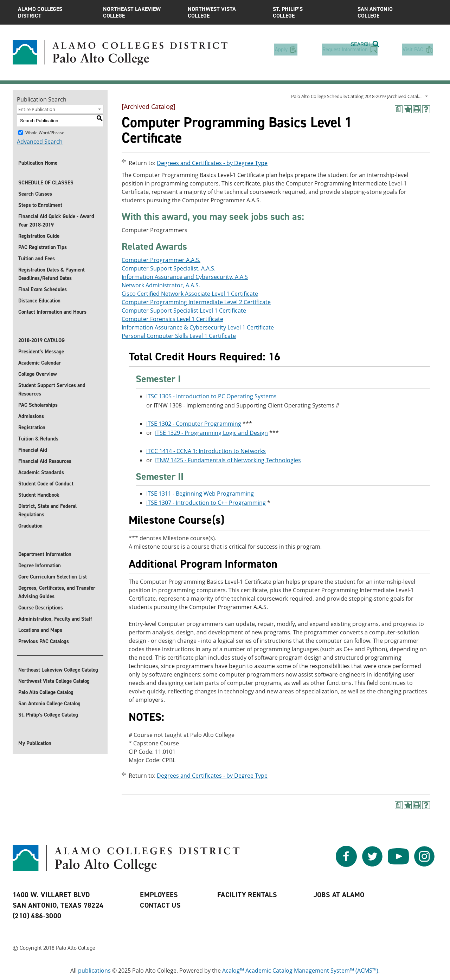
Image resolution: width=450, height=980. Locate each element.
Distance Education (39, 301)
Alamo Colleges (55, 12)
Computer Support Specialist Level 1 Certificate (184, 311)
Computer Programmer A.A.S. (161, 260)
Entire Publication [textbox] (37, 109)
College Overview (38, 374)
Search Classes (35, 194)
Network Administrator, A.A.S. (161, 285)
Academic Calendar (40, 363)
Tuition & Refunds (38, 439)
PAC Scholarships (38, 405)
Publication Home (38, 163)
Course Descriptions (41, 608)
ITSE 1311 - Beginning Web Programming (200, 494)
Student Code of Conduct (46, 484)
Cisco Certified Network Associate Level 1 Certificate (190, 294)
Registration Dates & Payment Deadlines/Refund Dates (52, 274)
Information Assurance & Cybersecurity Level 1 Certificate (198, 327)
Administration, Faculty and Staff (55, 619)
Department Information (45, 554)
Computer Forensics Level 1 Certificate (172, 319)
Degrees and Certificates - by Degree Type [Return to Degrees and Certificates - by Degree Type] (212, 163)
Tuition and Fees (37, 259)
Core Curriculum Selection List (53, 577)
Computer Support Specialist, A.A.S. (169, 268)
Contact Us (160, 905)
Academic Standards (41, 472)
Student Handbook (39, 495)
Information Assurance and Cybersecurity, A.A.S (185, 277)
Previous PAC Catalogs (44, 641)
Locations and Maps (40, 630)
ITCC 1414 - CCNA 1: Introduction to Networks (206, 451)
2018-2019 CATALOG (41, 340)
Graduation (30, 526)
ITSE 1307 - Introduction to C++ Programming (206, 503)
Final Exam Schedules (43, 289)
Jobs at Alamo (339, 895)
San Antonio (395, 12)
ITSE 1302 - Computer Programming (194, 424)
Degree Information (40, 566)
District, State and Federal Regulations (47, 510)
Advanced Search (40, 142)
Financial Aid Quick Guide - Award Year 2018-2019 (56, 221)
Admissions (31, 416)
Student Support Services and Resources (52, 390)
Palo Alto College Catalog (46, 692)
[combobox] (360, 96)
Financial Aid (33, 450)
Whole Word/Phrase (45, 133)
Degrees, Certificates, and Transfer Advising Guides (57, 592)
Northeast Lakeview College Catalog (58, 670)
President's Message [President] (41, 352)
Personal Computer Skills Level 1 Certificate (179, 336)
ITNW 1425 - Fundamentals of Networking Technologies (228, 460)
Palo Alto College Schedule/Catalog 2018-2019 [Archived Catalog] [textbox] (358, 96)
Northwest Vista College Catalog (54, 681)
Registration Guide (39, 236)
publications (94, 971)
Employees (159, 895)
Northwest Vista (225, 12)
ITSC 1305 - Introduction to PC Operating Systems (211, 396)
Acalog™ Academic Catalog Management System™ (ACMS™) (300, 971)
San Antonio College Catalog (49, 704)
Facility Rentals (247, 895)
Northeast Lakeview (140, 12)
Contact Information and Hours (52, 312)
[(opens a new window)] (399, 109)
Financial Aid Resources (45, 461)
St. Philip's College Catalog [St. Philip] (48, 715)
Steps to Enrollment (40, 205)
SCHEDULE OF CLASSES (46, 183)
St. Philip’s (310, 12)
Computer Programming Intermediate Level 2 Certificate (196, 302)
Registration (32, 427)
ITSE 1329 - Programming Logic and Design (211, 433)
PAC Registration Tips (43, 247)
